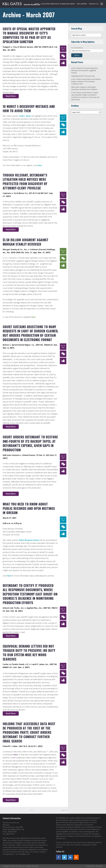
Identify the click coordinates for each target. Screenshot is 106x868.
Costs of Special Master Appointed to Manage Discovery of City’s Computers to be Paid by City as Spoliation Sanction (29, 35)
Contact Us (94, 4)
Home (37, 4)
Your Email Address (77, 48)
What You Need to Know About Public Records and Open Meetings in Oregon (29, 508)
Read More (11, 96)
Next (63, 810)
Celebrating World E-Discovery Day (83, 76)
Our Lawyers (82, 4)
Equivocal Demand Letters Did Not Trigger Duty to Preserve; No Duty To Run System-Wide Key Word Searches (29, 653)
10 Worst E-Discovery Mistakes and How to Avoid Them (29, 108)
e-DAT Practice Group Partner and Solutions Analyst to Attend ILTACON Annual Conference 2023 (86, 82)
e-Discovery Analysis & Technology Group (58, 4)
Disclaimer (99, 866)
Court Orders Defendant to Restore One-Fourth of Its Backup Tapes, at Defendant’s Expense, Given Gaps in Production (30, 443)
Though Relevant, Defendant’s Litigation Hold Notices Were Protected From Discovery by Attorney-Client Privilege (25, 181)
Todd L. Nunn (25, 116)
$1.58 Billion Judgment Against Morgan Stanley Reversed (26, 242)
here (40, 165)
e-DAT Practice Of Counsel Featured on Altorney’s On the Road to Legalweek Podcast (85, 71)
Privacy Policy (91, 866)
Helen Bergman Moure (29, 540)
